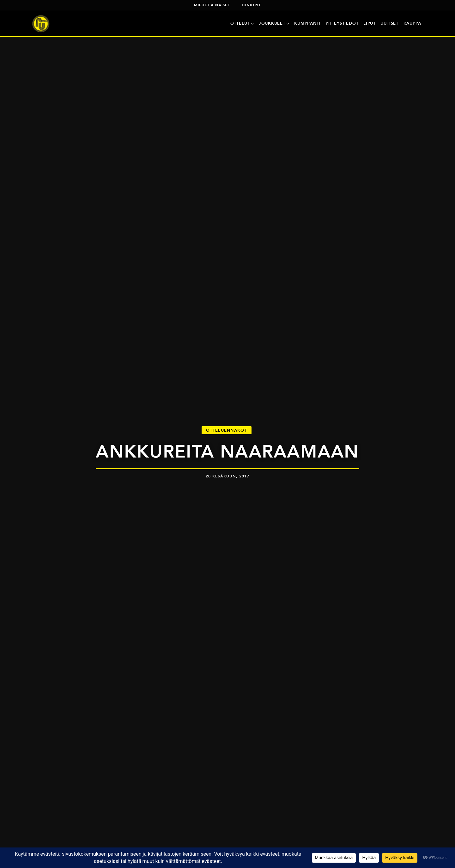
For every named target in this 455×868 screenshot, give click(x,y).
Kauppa (413, 23)
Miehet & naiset (212, 5)
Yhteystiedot (342, 23)
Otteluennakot (227, 430)
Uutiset (389, 23)
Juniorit (251, 5)
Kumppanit (307, 23)
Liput (370, 23)
